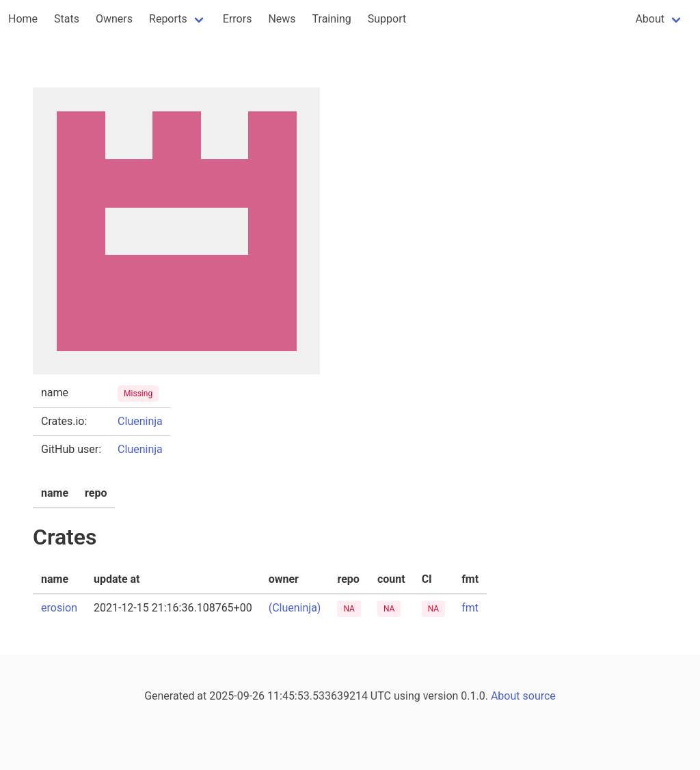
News (282, 19)
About (650, 19)
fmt (470, 608)
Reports (168, 19)
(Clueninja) (295, 608)
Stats (67, 19)
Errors (238, 19)
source (539, 696)
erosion (59, 608)
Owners (114, 19)
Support (387, 19)
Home (23, 19)
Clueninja (140, 421)
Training (332, 19)
